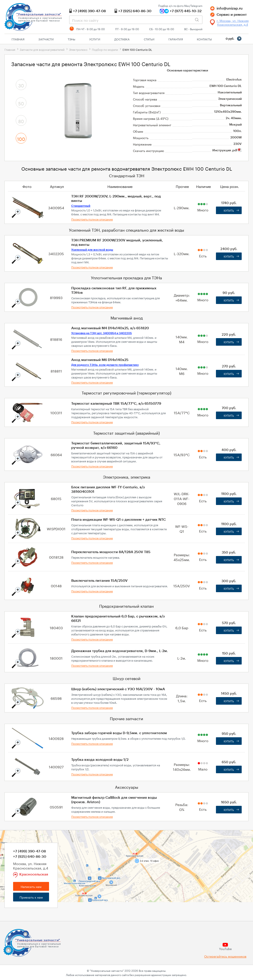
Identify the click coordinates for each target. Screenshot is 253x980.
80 (21, 121)
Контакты (204, 39)
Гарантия (176, 39)
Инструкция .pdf (227, 150)
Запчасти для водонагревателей (42, 49)
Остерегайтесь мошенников (225, 956)
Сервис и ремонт (232, 15)
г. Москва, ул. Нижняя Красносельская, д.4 (233, 22)
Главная (18, 39)
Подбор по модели (105, 49)
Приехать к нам (31, 897)
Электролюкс (78, 49)
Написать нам (31, 886)
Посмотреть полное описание (92, 219)
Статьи (149, 39)
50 (21, 103)
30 (21, 85)
